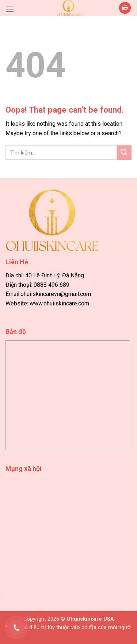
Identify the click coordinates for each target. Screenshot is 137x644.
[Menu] (10, 9)
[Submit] (124, 153)
